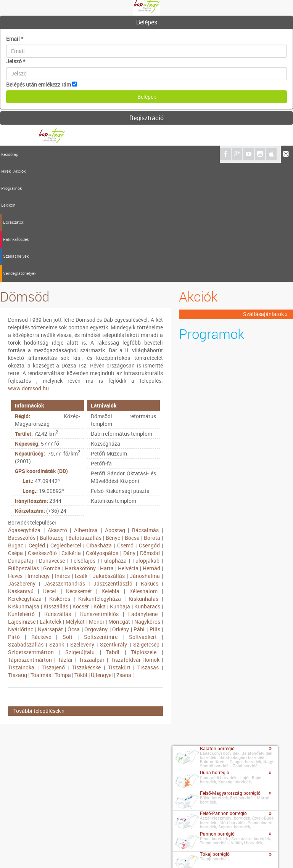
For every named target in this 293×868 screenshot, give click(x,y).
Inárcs (62, 457)
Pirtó (14, 518)
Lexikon (78, 154)
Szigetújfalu (80, 533)
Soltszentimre (101, 518)
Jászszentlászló (113, 464)
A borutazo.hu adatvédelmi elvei (176, 852)
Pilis (155, 510)
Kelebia (110, 472)
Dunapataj (21, 442)
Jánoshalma (145, 457)
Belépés (147, 22)
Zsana (124, 556)
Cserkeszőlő (42, 434)
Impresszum (44, 852)
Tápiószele (144, 533)
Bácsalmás (145, 411)
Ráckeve (41, 518)
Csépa (15, 434)
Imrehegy (39, 457)
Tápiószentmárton (30, 541)
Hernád (151, 449)
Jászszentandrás (64, 464)
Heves (15, 457)
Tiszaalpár (92, 541)
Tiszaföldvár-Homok (135, 541)
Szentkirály (113, 525)
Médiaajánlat (80, 852)
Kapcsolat (14, 851)
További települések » (39, 592)
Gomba (52, 449)
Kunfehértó (21, 495)
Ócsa (74, 510)
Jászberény (22, 464)
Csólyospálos (102, 434)
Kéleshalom (143, 472)
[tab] (146, 22)
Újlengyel (102, 556)
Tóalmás (41, 556)
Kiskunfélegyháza (100, 480)
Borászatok (100, 154)
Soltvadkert (143, 518)
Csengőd (149, 426)
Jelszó (16, 61)
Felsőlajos (83, 442)
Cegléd (37, 426)
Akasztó (57, 411)
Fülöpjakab (146, 442)
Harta (107, 449)
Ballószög (52, 419)
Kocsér (81, 487)
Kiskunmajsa (24, 487)
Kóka (100, 487)
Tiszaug (18, 556)
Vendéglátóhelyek (192, 154)
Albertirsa (86, 411)
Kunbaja (120, 487)
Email (15, 39)
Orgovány (96, 510)
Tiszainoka (21, 548)
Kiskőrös (60, 480)
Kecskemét (79, 472)
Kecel (50, 472)
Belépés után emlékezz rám (39, 84)
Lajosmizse (22, 503)
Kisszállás (56, 487)
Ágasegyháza (24, 411)
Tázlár (65, 541)
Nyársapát (50, 510)
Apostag (115, 411)
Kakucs (150, 464)
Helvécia (128, 449)
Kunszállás (58, 495)
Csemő (125, 426)
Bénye (113, 419)
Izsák (81, 457)
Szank (57, 525)
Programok (58, 154)
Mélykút (75, 503)
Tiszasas (148, 548)
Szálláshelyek (158, 154)
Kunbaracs (147, 487)
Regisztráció (146, 118)
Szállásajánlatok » (265, 195)
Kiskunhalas (143, 480)
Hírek (26, 154)
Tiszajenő (53, 548)
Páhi (139, 510)
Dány (129, 434)
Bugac (16, 426)
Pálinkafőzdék (128, 154)
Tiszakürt (119, 548)
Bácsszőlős (22, 419)
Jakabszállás (109, 457)
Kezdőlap (10, 154)
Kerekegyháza (25, 480)
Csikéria (71, 434)
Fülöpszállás (23, 449)
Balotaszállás (85, 419)
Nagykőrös (147, 503)
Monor (97, 503)
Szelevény (82, 525)
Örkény (121, 510)
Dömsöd (150, 434)
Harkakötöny (80, 449)
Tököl (81, 556)
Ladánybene (143, 495)
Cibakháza (99, 426)
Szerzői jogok (117, 852)
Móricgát (119, 503)
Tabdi (113, 533)
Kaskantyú (21, 472)
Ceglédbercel (66, 426)
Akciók (39, 154)
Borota (152, 419)
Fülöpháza (114, 442)
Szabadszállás (26, 525)
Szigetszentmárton (31, 533)
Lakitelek (51, 503)
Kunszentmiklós (99, 495)
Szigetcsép (146, 525)
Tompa (63, 556)
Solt (68, 518)
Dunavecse (52, 442)
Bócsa (132, 419)
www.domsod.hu (28, 269)
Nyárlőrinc (21, 510)
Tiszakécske (86, 548)
